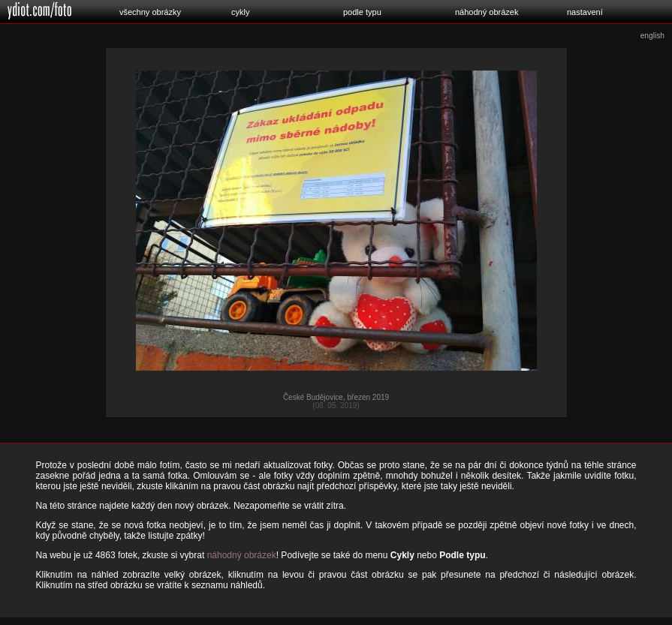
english (652, 36)
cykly (240, 12)
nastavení (585, 12)
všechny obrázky (150, 12)
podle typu (362, 12)
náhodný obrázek (487, 12)
